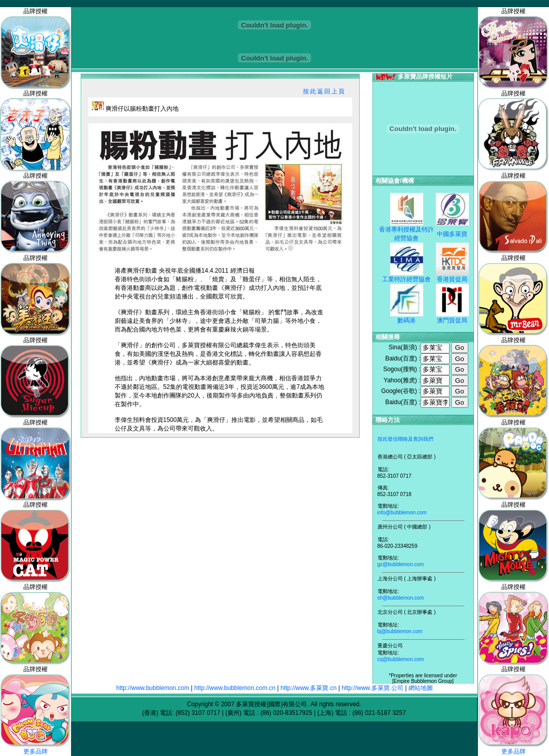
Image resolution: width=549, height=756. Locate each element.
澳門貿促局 (452, 320)
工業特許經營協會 (406, 279)
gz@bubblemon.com (401, 564)
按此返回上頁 (324, 91)
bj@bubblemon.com (400, 631)
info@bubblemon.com (402, 513)
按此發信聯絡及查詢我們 (405, 439)
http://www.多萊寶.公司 (372, 688)
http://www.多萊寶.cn (309, 688)
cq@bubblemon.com (401, 659)
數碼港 (406, 320)
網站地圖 (421, 688)
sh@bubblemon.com (401, 598)
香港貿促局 (452, 279)
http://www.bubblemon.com (153, 688)
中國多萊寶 (452, 234)
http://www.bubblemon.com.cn (235, 688)
